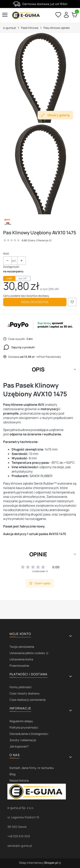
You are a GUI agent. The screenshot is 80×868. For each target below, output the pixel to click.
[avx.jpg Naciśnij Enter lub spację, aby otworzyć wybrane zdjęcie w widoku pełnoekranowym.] (40, 78)
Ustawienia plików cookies (27, 653)
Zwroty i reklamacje (23, 740)
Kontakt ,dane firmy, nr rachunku (32, 768)
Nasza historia (19, 780)
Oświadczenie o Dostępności (29, 734)
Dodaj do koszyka (35, 302)
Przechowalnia (19, 666)
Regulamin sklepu (21, 721)
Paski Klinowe (30, 28)
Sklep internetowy (39, 863)
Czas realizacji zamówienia (28, 700)
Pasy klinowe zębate (57, 28)
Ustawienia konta (21, 659)
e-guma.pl (10, 28)
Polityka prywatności (24, 727)
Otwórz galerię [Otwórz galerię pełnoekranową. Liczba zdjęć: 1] (55, 115)
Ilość (6, 253)
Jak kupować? (19, 746)
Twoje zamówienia (22, 647)
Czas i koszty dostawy (25, 693)
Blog (12, 774)
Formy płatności (20, 687)
